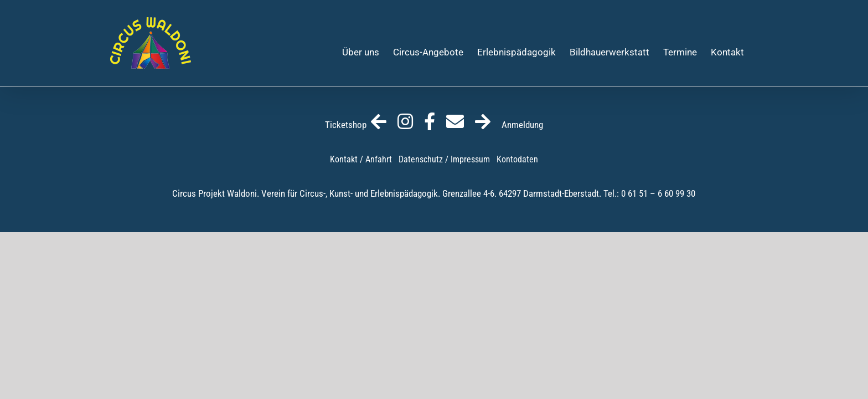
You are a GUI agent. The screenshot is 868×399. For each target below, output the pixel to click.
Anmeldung (509, 125)
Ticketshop (356, 125)
